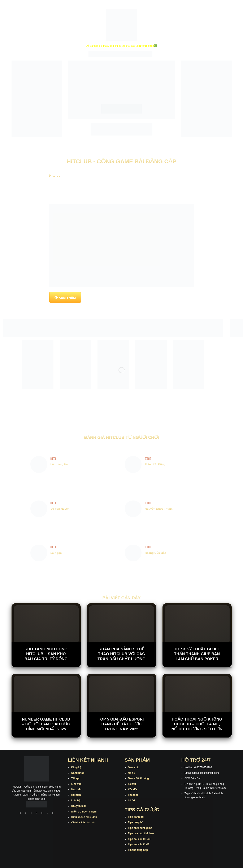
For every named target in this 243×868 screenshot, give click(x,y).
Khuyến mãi (79, 806)
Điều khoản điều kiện (84, 817)
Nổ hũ (131, 773)
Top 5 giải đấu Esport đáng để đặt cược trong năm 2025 (121, 724)
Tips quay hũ (136, 822)
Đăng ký (76, 767)
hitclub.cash (147, 46)
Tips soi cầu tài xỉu (139, 839)
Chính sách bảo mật (83, 823)
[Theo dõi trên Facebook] (20, 813)
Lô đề (131, 801)
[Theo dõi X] (37, 813)
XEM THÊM (67, 298)
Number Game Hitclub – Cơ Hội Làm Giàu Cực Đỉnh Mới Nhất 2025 (46, 724)
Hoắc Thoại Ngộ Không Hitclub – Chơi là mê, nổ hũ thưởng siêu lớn (197, 724)
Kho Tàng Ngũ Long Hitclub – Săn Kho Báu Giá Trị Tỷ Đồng (46, 654)
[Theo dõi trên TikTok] (31, 813)
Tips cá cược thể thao (141, 833)
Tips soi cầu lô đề (138, 845)
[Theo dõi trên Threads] (47, 813)
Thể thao (133, 795)
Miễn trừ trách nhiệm (84, 812)
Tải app (76, 778)
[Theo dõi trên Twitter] (42, 813)
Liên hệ (76, 801)
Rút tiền (76, 795)
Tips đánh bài (136, 817)
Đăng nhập (78, 773)
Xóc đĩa (132, 789)
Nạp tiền (76, 789)
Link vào (76, 784)
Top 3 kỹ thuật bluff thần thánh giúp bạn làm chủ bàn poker (197, 654)
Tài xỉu (132, 784)
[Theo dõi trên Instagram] (26, 813)
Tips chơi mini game (140, 828)
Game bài (134, 767)
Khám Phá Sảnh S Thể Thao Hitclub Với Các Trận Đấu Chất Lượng (121, 654)
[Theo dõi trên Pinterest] (53, 813)
